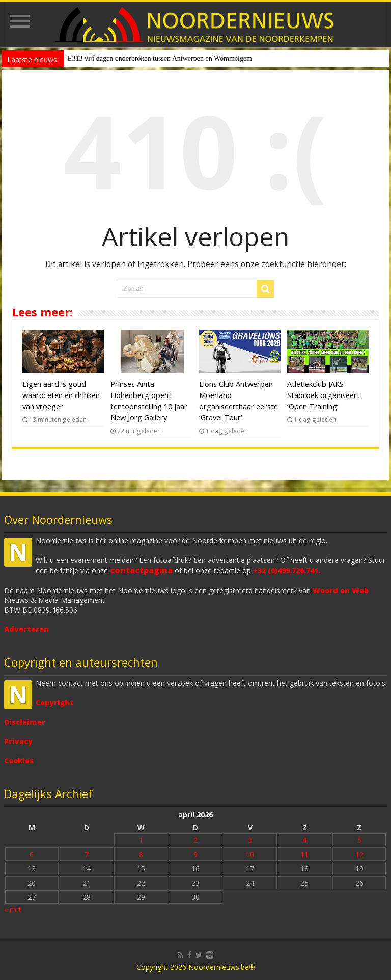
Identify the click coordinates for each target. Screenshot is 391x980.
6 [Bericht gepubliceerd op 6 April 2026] (32, 854)
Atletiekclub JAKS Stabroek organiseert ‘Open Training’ (324, 395)
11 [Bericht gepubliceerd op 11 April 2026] (304, 854)
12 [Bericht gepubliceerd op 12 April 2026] (359, 854)
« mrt (13, 909)
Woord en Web (341, 590)
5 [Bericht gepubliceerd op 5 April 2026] (359, 840)
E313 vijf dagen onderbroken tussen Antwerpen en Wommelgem (160, 58)
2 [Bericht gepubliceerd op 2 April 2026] (195, 840)
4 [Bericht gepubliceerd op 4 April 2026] (304, 840)
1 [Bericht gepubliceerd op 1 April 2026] (141, 840)
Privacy (18, 741)
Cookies (19, 761)
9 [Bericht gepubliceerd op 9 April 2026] (195, 854)
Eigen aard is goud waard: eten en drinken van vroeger (61, 395)
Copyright (55, 703)
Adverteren (26, 629)
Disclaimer (25, 722)
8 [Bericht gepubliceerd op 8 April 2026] (141, 854)
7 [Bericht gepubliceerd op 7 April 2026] (87, 854)
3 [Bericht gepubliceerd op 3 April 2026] (250, 840)
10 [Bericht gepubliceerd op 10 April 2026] (250, 854)
